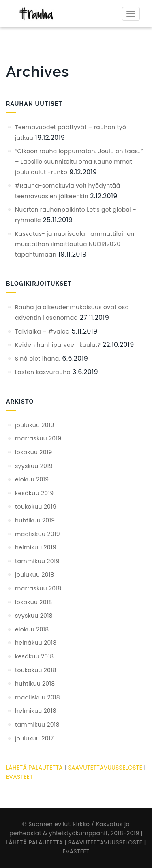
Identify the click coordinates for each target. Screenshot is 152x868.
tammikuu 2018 (37, 725)
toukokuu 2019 (36, 507)
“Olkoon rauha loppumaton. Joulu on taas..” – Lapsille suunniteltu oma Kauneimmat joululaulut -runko (79, 161)
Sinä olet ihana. (38, 359)
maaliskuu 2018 (37, 697)
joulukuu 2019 (35, 425)
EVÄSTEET (19, 777)
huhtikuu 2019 (35, 520)
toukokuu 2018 (36, 670)
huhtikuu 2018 (35, 684)
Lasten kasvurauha (43, 372)
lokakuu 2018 (34, 602)
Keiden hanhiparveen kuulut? (58, 345)
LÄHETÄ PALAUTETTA (34, 768)
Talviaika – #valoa (42, 331)
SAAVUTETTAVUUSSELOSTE (105, 768)
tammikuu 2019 (37, 561)
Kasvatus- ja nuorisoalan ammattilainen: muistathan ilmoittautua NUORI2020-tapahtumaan (75, 244)
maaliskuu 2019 (37, 534)
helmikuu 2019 (36, 547)
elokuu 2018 (32, 629)
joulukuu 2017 (34, 738)
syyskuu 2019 (34, 466)
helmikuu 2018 (36, 711)
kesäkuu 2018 (34, 656)
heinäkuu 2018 (36, 643)
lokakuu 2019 (34, 452)
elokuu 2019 (32, 479)
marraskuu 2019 (38, 438)
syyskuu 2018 (34, 616)
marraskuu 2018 (38, 588)
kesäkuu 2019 (34, 493)
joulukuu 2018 (35, 575)
